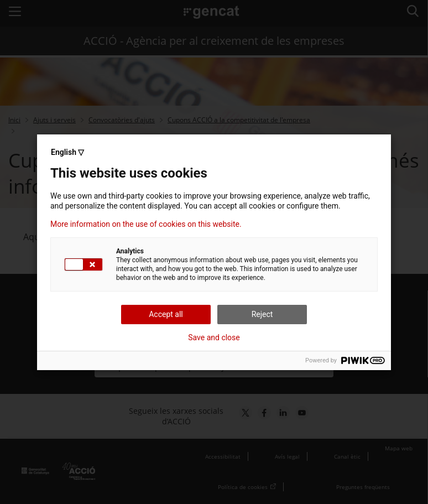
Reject (262, 314)
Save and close (214, 337)
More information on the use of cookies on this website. (146, 224)
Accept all (166, 314)
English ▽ (67, 152)
